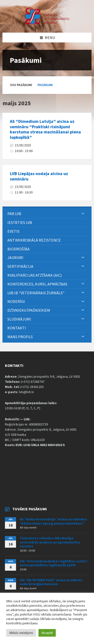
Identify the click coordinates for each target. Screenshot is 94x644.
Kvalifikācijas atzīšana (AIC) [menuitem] (35, 275)
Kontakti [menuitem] (17, 328)
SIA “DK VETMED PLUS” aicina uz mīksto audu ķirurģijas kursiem (51, 582)
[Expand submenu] (83, 214)
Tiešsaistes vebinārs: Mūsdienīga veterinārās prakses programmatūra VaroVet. (50, 542)
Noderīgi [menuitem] (16, 301)
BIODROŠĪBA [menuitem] (19, 249)
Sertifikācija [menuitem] (20, 266)
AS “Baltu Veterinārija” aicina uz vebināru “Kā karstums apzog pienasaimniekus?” (53, 521)
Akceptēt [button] (47, 633)
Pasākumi (45, 85)
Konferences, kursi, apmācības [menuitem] (37, 284)
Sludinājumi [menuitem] (19, 319)
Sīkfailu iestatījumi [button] (21, 633)
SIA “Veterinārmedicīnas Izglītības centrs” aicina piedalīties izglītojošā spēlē (54, 563)
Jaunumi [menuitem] (15, 258)
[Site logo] (47, 23)
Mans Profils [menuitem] (20, 337)
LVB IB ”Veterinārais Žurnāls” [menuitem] (36, 293)
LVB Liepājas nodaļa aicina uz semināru (39, 176)
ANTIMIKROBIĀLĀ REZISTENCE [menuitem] (34, 240)
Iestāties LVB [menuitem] (20, 222)
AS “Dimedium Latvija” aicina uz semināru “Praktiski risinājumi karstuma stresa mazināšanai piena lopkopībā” (45, 129)
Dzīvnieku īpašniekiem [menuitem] (29, 310)
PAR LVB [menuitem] (14, 214)
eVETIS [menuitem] (13, 231)
